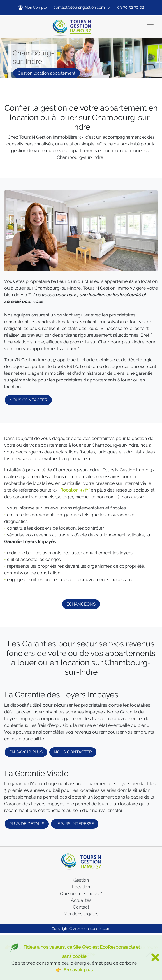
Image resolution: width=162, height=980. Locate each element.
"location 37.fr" (75, 490)
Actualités (81, 900)
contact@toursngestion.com (79, 7)
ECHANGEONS (81, 604)
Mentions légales (81, 914)
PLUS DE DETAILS (27, 824)
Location (81, 887)
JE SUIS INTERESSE (75, 824)
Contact (81, 907)
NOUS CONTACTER (28, 400)
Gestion (81, 880)
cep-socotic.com (96, 929)
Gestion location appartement (47, 73)
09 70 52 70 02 (131, 7)
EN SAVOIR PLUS (26, 752)
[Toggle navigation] (150, 27)
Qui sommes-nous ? (81, 894)
